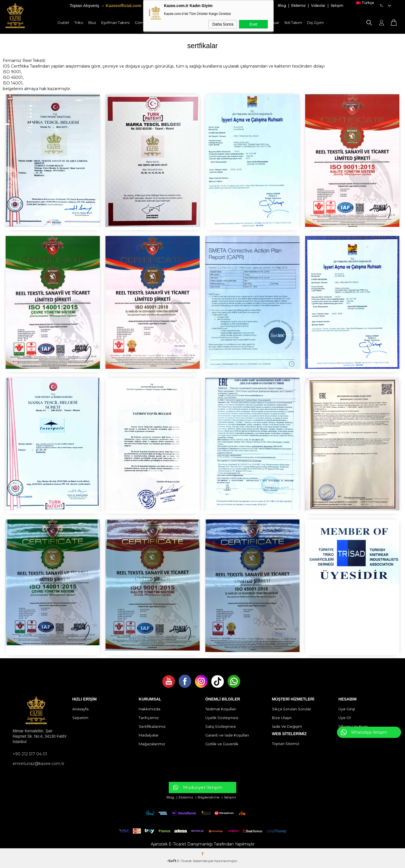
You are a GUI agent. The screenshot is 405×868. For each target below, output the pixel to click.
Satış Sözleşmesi (220, 726)
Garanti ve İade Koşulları (227, 735)
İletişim (337, 5)
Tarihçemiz (149, 718)
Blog (282, 5)
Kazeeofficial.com (124, 5)
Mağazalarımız (152, 744)
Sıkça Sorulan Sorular (292, 709)
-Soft (172, 861)
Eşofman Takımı (115, 23)
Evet (253, 24)
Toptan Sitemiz (286, 744)
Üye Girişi (347, 709)
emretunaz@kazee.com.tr (39, 764)
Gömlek (142, 23)
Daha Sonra (223, 24)
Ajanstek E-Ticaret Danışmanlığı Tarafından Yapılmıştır (203, 844)
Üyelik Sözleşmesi (222, 718)
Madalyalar (149, 735)
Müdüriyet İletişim (203, 787)
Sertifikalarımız (152, 726)
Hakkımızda (149, 709)
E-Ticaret (184, 861)
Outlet (63, 23)
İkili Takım (293, 23)
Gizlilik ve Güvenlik (222, 744)
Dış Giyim (315, 23)
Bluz (92, 23)
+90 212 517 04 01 (30, 754)
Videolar (319, 5)
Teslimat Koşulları (221, 709)
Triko (79, 23)
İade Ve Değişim (287, 726)
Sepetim (80, 718)
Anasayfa (80, 709)
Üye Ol (345, 718)
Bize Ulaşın (282, 718)
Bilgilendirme (209, 797)
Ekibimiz (299, 5)
